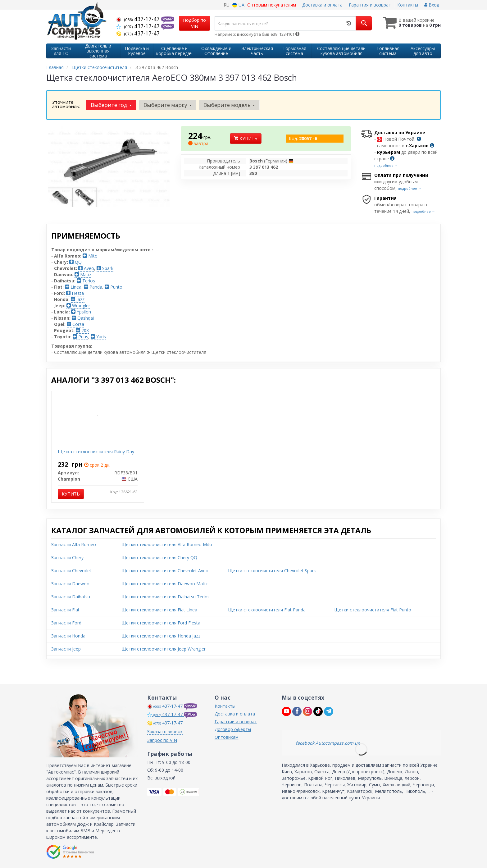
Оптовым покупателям (272, 5)
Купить (246, 138)
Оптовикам (227, 737)
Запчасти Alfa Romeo (74, 544)
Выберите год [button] (111, 105)
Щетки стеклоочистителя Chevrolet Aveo (165, 571)
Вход (432, 5)
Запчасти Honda (68, 636)
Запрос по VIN (162, 740)
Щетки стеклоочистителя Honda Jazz (161, 636)
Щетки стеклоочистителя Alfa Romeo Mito (167, 544)
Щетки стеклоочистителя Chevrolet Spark (272, 571)
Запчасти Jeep (66, 649)
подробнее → (386, 165)
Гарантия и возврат (370, 5)
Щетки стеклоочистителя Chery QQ (159, 557)
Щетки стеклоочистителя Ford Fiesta (161, 623)
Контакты (408, 5)
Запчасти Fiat (65, 610)
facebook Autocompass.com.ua (328, 743)
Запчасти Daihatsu (71, 597)
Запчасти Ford (66, 623)
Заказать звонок (165, 731)
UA (238, 5)
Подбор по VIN (194, 23)
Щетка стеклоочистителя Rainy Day (96, 452)
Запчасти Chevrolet (71, 571)
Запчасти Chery (67, 557)
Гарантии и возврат (236, 722)
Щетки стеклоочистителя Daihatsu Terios (166, 597)
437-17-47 (139, 19)
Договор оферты (233, 729)
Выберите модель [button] (229, 105)
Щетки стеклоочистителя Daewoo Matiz (164, 584)
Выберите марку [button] (168, 105)
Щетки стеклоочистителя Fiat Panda (267, 610)
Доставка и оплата (322, 5)
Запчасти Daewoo (70, 584)
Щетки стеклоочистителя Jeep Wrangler (164, 649)
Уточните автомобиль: (66, 104)
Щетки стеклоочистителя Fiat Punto (373, 610)
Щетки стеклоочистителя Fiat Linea (159, 610)
